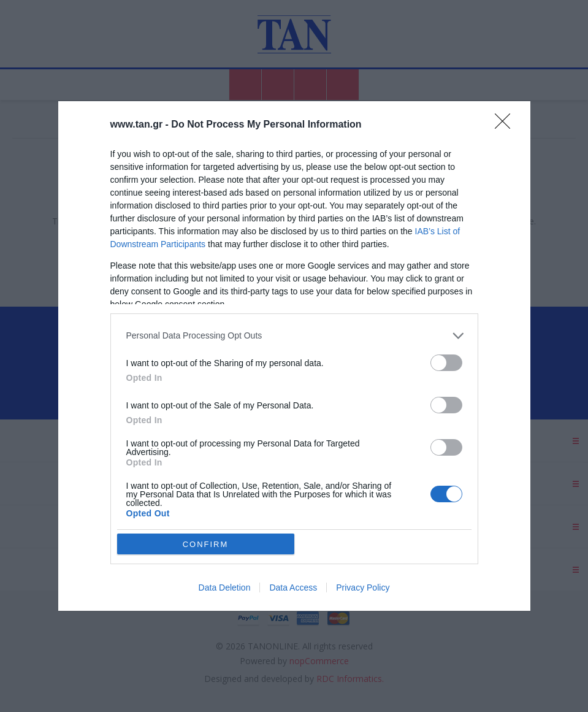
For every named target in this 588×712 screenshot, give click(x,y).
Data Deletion (225, 588)
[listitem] (294, 336)
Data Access (293, 588)
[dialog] (294, 356)
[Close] (506, 125)
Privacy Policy (363, 588)
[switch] (446, 363)
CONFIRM (206, 544)
